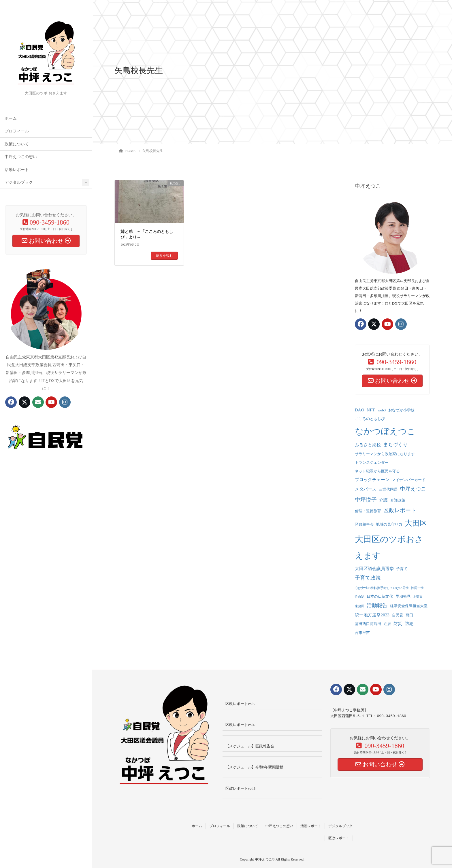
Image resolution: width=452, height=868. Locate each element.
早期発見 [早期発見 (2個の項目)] (403, 596)
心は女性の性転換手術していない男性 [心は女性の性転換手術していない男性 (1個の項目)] (382, 588)
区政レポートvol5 (240, 704)
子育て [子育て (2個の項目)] (402, 569)
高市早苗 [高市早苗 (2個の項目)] (362, 633)
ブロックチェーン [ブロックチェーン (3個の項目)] (372, 480)
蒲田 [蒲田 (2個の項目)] (409, 615)
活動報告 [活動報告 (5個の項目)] (377, 605)
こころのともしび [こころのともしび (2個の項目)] (370, 419)
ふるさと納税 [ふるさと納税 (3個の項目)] (368, 445)
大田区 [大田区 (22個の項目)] (416, 523)
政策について (17, 144)
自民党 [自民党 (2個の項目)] (398, 615)
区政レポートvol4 (240, 725)
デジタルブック (19, 182)
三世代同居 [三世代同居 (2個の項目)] (388, 489)
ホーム (11, 118)
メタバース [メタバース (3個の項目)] (366, 489)
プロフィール (17, 131)
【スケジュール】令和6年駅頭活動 (255, 767)
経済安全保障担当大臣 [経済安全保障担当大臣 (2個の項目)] (409, 606)
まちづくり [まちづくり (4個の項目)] (395, 445)
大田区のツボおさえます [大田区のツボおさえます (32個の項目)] (389, 547)
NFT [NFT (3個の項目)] (371, 410)
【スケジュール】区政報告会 (250, 746)
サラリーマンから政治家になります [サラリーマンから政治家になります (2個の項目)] (385, 454)
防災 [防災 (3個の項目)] (398, 624)
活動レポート (17, 170)
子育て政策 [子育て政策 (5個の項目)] (368, 578)
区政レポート (339, 838)
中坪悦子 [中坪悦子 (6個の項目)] (366, 500)
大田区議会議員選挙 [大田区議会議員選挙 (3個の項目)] (374, 569)
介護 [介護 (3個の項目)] (383, 500)
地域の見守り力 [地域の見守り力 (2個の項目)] (389, 524)
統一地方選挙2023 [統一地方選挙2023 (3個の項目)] (372, 615)
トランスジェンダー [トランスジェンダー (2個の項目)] (372, 463)
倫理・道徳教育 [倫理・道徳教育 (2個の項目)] (368, 511)
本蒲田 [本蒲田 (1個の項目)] (418, 597)
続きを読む (164, 256)
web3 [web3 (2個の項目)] (382, 410)
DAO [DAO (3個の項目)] (360, 410)
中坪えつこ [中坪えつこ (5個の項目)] (413, 489)
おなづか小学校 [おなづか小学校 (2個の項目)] (401, 410)
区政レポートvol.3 (240, 788)
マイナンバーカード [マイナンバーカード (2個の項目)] (409, 480)
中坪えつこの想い (21, 157)
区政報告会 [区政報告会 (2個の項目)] (364, 524)
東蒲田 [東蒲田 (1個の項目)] (360, 606)
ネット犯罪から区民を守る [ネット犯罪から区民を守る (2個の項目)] (377, 471)
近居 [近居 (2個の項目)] (387, 624)
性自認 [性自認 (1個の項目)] (360, 597)
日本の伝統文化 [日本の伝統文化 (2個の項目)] (380, 596)
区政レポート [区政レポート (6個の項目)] (400, 510)
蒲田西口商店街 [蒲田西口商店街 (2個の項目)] (368, 624)
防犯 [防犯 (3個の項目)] (409, 624)
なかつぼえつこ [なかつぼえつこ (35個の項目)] (385, 431)
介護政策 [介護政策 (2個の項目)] (398, 500)
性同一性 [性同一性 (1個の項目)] (417, 588)
